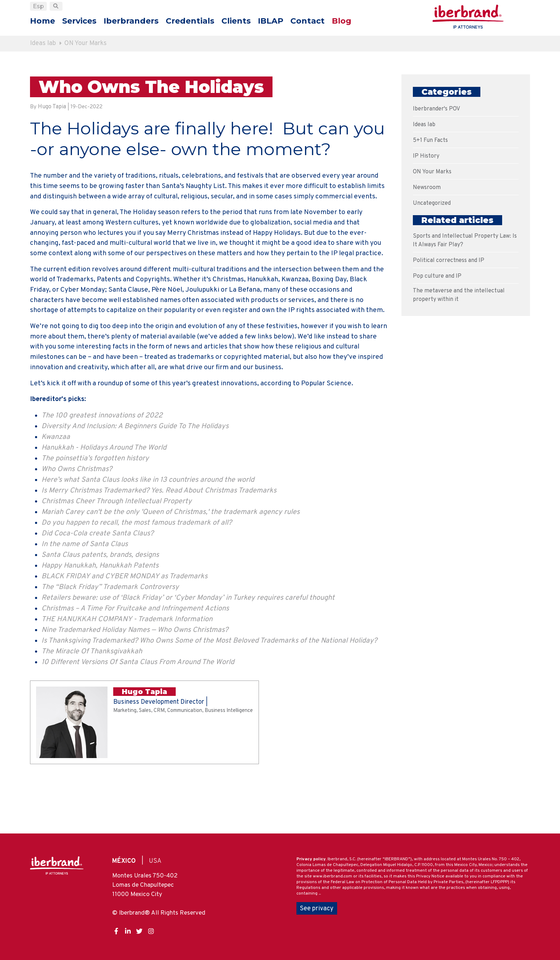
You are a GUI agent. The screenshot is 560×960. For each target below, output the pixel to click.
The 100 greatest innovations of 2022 (102, 460)
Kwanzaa (56, 481)
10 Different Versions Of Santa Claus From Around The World (138, 707)
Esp (38, 6)
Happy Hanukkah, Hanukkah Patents (100, 610)
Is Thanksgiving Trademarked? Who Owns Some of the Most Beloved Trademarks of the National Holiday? (209, 685)
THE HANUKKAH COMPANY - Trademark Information (127, 664)
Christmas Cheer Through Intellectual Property (117, 546)
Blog (342, 21)
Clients (236, 21)
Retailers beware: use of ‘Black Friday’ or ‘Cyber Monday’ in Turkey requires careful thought (188, 642)
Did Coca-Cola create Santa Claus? (97, 578)
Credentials (190, 21)
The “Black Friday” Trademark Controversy (110, 632)
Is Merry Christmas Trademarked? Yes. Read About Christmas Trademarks (159, 535)
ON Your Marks (86, 43)
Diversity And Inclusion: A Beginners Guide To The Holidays (135, 471)
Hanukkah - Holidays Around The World (104, 492)
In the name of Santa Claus (85, 589)
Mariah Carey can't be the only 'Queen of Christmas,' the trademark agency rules (171, 556)
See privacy (317, 907)
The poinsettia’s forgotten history (95, 503)
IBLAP (271, 21)
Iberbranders (131, 21)
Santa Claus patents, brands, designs (100, 599)
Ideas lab (43, 43)
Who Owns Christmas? (77, 514)
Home (42, 21)
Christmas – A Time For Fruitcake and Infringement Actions (135, 653)
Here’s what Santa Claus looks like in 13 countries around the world (148, 524)
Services (79, 21)
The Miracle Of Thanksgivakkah (92, 696)
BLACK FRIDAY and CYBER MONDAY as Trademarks (124, 621)
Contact (307, 21)
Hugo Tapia (52, 108)
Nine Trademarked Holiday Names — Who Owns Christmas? (135, 674)
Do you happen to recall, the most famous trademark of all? (137, 567)
